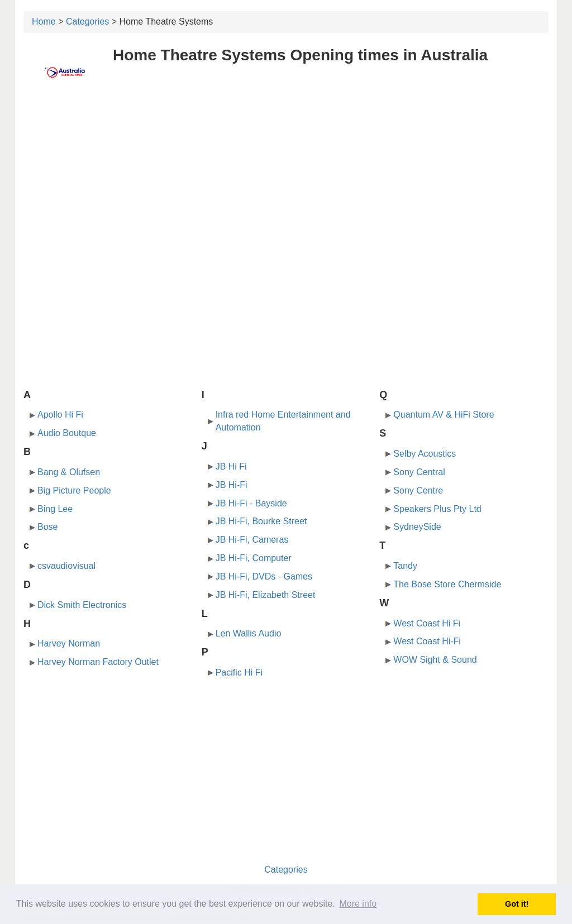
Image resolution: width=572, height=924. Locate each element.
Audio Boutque (67, 433)
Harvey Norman (69, 643)
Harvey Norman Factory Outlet (98, 662)
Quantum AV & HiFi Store (444, 415)
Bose (47, 527)
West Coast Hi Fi (427, 623)
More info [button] (358, 904)
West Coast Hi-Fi (427, 641)
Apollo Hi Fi (60, 415)
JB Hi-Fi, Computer (254, 558)
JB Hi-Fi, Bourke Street (261, 521)
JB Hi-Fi (232, 485)
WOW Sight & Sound (435, 660)
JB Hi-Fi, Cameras (252, 540)
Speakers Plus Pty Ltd (437, 509)
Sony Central (419, 472)
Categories (87, 21)
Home (44, 21)
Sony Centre (418, 490)
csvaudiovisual (66, 566)
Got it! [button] (517, 904)
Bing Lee (55, 509)
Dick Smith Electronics (82, 605)
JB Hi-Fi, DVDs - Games (264, 576)
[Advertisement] (286, 177)
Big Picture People (74, 490)
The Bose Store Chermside (447, 584)
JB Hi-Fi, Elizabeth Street (266, 595)
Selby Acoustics (425, 454)
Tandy (405, 566)
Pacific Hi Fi (239, 672)
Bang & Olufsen (69, 472)
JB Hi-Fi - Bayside (251, 503)
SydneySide (417, 527)
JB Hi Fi (231, 466)
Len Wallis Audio (249, 633)
